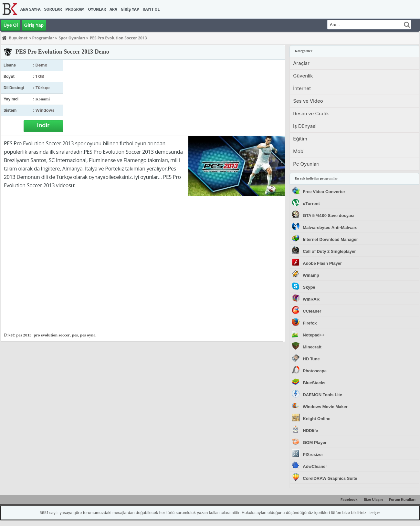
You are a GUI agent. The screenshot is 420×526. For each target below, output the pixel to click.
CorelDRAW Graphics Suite (330, 478)
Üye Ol (11, 25)
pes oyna (88, 335)
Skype (309, 287)
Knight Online (316, 419)
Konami (42, 99)
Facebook (349, 500)
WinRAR (311, 299)
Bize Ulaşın (373, 500)
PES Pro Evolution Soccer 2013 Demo (62, 52)
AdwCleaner (315, 466)
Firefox (310, 323)
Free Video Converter (324, 192)
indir (43, 125)
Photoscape (315, 371)
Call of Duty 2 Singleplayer (329, 251)
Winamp (311, 275)
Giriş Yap (130, 9)
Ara (113, 9)
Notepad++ (314, 335)
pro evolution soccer (52, 335)
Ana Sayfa (30, 9)
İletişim (374, 513)
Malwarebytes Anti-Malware (330, 227)
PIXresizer (313, 454)
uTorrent (311, 204)
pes (75, 335)
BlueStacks (314, 383)
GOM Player (315, 443)
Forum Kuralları (402, 500)
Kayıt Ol (151, 9)
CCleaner (312, 311)
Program (75, 9)
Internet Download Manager (330, 239)
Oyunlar (97, 9)
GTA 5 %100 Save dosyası (329, 216)
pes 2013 (24, 335)
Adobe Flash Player (322, 263)
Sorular (53, 9)
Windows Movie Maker (325, 407)
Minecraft (312, 347)
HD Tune (311, 359)
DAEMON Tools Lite (322, 395)
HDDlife (310, 431)
